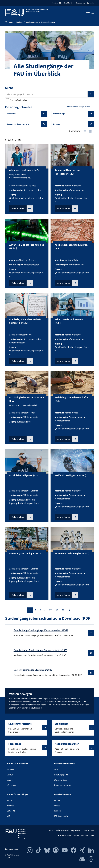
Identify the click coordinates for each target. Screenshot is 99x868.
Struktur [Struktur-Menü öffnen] (69, 3)
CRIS (56, 770)
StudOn (10, 775)
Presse (57, 806)
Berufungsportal (61, 775)
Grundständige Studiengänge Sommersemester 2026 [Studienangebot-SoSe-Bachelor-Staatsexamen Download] (40, 650)
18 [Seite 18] (57, 610)
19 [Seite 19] (63, 610)
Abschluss (27, 114)
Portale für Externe (63, 794)
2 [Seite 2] (35, 610)
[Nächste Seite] (69, 610)
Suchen (80, 3)
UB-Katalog (12, 785)
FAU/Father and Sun (13, 856)
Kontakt (51, 830)
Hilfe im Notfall (63, 830)
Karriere (58, 811)
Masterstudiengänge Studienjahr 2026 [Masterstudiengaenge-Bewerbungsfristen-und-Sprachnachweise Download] (33, 670)
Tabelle (85, 131)
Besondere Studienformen (27, 124)
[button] (91, 633)
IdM (8, 816)
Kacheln (91, 131)
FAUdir (10, 801)
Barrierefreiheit (65, 836)
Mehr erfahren (18, 209)
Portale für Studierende (17, 763)
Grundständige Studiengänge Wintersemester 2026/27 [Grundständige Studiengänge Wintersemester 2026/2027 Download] (41, 630)
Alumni (57, 801)
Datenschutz (88, 830)
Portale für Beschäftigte (17, 794)
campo (10, 780)
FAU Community (61, 816)
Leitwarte (11, 811)
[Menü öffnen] (90, 13)
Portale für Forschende (64, 763)
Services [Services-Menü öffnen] (56, 3)
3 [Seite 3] (41, 610)
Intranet (10, 806)
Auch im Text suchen (17, 100)
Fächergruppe (74, 114)
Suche (9, 88)
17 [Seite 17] (50, 610)
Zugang (74, 124)
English (90, 3)
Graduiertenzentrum (63, 785)
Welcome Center (61, 780)
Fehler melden (88, 836)
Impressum (76, 830)
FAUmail (10, 770)
